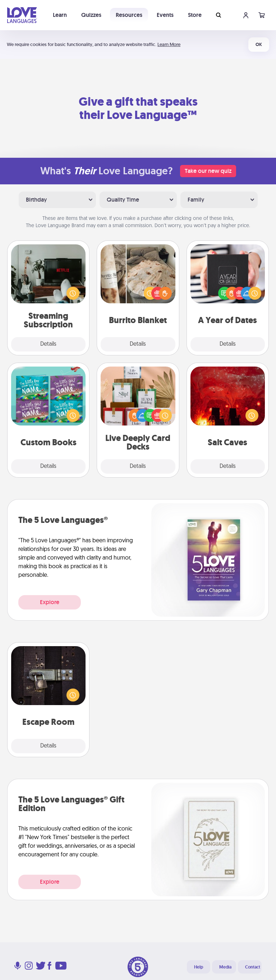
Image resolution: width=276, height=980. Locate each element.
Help (199, 967)
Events (165, 15)
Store (195, 15)
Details (48, 344)
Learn (60, 15)
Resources (129, 15)
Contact (253, 967)
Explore (50, 602)
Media (225, 967)
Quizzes (91, 15)
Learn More (169, 44)
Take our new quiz (208, 171)
